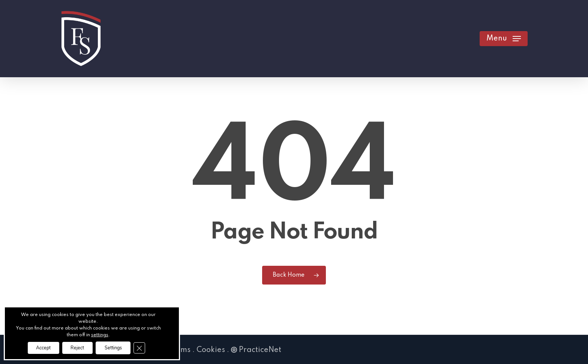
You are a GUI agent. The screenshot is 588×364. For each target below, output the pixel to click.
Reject (76, 347)
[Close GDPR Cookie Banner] (150, 347)
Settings (119, 347)
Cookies (211, 350)
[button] (504, 39)
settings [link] (100, 334)
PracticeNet (256, 350)
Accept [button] (35, 347)
